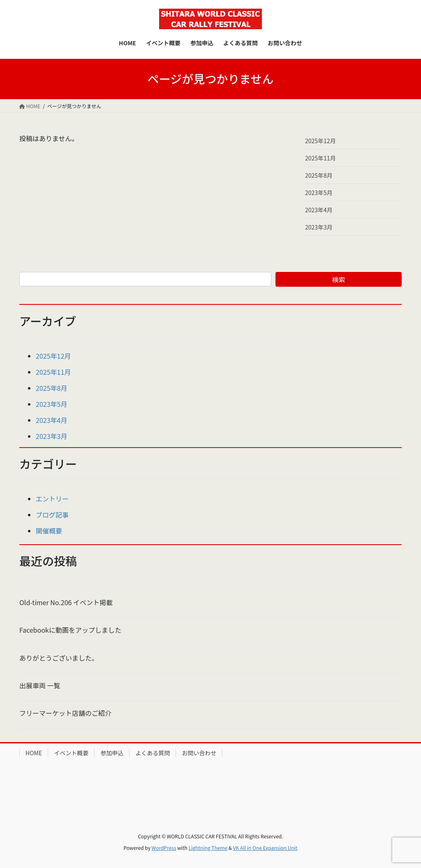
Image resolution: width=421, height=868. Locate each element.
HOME (34, 753)
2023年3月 (319, 227)
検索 (339, 279)
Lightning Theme (208, 848)
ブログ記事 (52, 515)
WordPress (164, 848)
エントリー (52, 499)
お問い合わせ (199, 753)
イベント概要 (71, 753)
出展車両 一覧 (40, 685)
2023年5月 (319, 193)
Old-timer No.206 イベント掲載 (66, 602)
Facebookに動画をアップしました (70, 630)
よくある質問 (153, 753)
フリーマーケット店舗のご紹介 (65, 713)
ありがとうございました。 (59, 658)
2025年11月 (320, 158)
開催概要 (49, 531)
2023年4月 (319, 210)
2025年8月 (319, 175)
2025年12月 (320, 141)
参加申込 (112, 753)
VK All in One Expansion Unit (265, 848)
